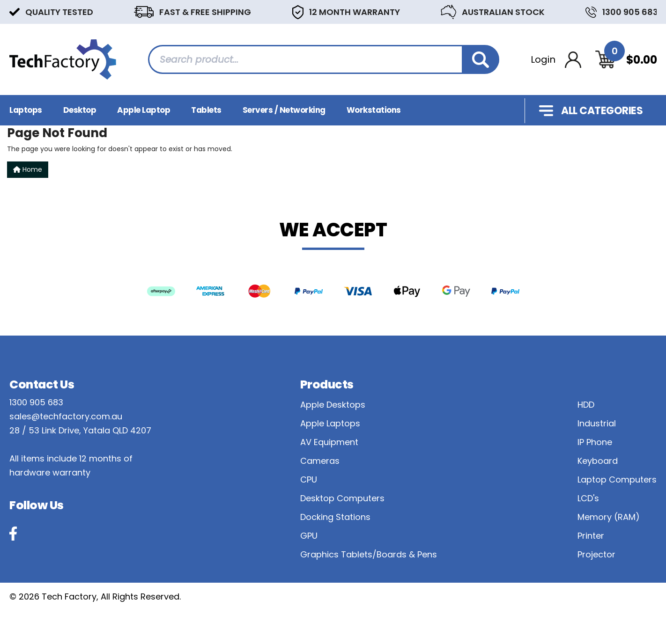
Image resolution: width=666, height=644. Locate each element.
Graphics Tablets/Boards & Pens (369, 554)
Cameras (320, 461)
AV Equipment (329, 442)
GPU (309, 536)
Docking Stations (335, 517)
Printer (591, 536)
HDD (586, 405)
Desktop (80, 110)
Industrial (597, 423)
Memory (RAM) (609, 517)
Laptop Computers (617, 479)
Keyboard (598, 461)
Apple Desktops (333, 405)
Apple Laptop (144, 110)
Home (28, 169)
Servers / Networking (284, 110)
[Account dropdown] (556, 60)
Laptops (26, 110)
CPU (309, 479)
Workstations (374, 110)
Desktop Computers (342, 498)
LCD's (588, 498)
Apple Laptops (330, 423)
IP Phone (595, 442)
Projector (596, 554)
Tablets (206, 110)
